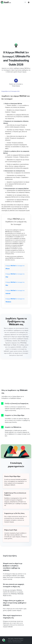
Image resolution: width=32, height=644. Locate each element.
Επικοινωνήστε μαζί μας (17, 642)
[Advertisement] (16, 21)
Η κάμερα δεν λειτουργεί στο (15, 267)
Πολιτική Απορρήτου (19, 639)
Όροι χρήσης (11, 639)
